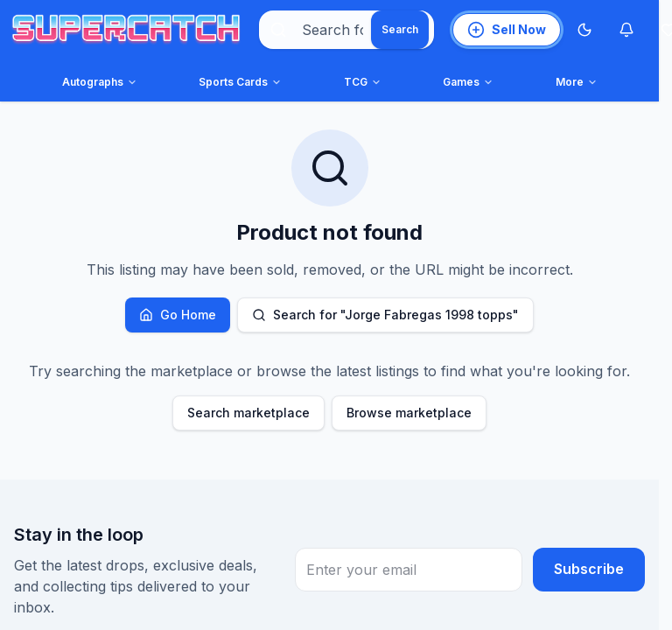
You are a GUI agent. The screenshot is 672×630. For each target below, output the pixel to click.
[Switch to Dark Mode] (584, 30)
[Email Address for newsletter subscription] (409, 570)
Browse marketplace (409, 413)
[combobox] (346, 30)
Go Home (178, 315)
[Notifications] (626, 30)
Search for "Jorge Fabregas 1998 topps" (385, 315)
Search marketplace (248, 413)
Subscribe (589, 570)
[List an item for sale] (507, 30)
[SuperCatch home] (126, 30)
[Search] (400, 30)
